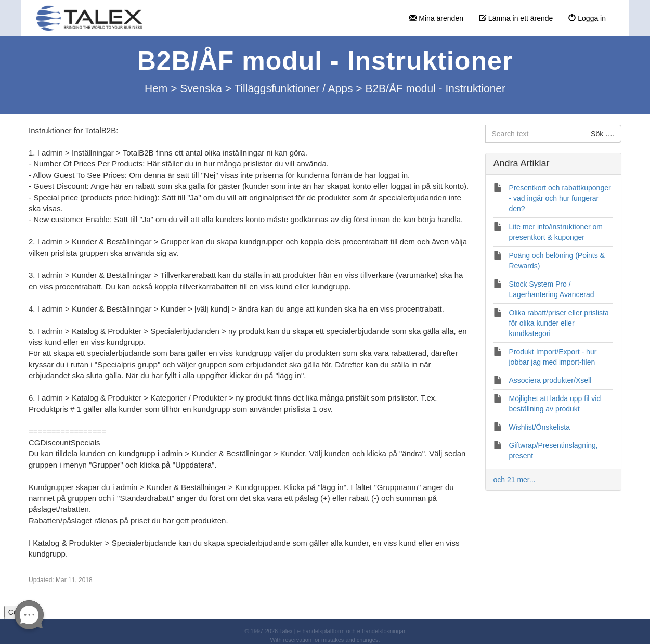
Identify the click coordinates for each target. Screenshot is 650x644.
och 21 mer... (515, 480)
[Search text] (535, 134)
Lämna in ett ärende (516, 18)
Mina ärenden (436, 18)
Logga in (587, 18)
